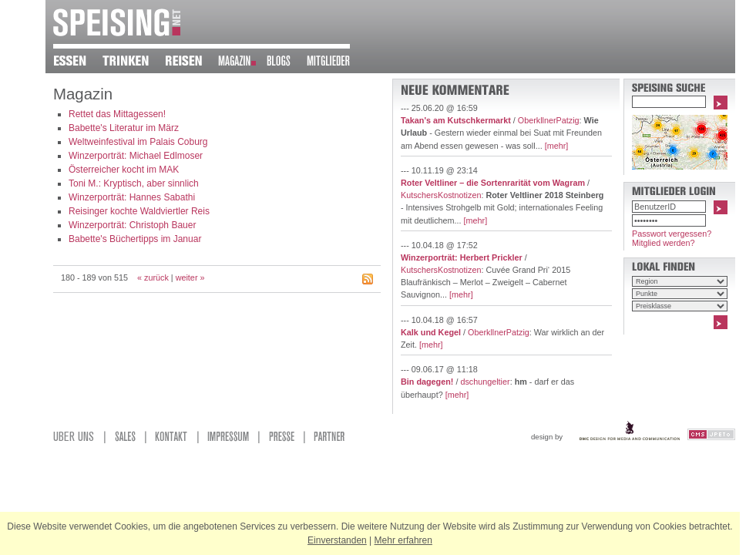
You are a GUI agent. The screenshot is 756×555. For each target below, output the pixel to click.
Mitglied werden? (664, 243)
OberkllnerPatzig (549, 120)
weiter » (190, 277)
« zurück (153, 277)
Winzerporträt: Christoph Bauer (132, 225)
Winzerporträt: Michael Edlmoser (136, 156)
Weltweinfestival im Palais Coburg (138, 142)
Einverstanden (337, 540)
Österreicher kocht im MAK (124, 170)
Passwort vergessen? (672, 234)
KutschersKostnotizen (441, 195)
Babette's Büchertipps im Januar (135, 239)
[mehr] (557, 146)
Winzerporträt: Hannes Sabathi (132, 197)
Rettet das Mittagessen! (117, 114)
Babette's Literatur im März (124, 128)
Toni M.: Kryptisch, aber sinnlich (134, 183)
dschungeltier (485, 382)
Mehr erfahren (403, 540)
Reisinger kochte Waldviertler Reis (139, 211)
